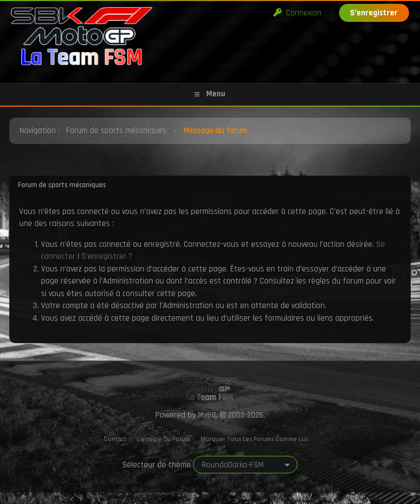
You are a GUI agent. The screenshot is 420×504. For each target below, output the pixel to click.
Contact (115, 439)
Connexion (297, 13)
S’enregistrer (374, 13)
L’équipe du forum (164, 439)
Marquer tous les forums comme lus (254, 439)
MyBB (207, 415)
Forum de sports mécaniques (116, 131)
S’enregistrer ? (107, 256)
